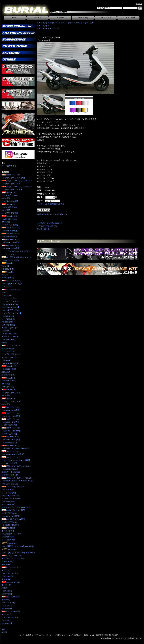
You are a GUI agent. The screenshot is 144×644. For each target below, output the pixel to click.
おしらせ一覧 (106, 17)
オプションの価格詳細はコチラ (51, 204)
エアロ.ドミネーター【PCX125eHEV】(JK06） (10, 340)
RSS (3, 629)
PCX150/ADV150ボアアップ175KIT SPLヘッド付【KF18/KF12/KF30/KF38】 (11, 617)
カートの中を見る (9, 166)
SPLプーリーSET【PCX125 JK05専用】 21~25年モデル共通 (11, 440)
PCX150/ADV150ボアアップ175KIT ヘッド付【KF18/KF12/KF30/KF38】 (11, 603)
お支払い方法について (64, 635)
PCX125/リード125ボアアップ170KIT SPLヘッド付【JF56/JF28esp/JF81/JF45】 (11, 573)
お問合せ (30, 635)
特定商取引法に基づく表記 (107, 635)
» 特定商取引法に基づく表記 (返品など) (52, 214)
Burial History (83, 17)
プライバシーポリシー (44, 635)
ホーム (22, 635)
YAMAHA (55, 29)
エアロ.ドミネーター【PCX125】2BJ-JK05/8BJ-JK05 (10, 331)
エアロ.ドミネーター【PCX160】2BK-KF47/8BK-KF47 (10, 360)
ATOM (4, 632)
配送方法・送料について (84, 635)
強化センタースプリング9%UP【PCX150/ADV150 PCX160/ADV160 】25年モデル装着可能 (18, 481)
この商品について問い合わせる (50, 223)
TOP (38, 23)
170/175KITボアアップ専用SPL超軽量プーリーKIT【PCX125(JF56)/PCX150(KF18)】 (11, 534)
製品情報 (60, 17)
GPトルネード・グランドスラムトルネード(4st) (74, 23)
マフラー (46, 26)
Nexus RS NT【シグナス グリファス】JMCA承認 (12, 393)
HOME (15, 17)
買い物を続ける (43, 229)
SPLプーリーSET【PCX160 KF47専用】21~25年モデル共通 (11, 422)
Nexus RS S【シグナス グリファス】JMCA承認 (12, 401)
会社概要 (38, 17)
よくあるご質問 (128, 17)
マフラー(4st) (47, 23)
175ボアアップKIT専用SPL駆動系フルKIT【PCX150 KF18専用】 (13, 522)
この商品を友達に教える (47, 226)
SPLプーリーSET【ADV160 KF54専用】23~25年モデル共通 (12, 431)
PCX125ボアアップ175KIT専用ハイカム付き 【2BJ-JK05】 (12, 284)
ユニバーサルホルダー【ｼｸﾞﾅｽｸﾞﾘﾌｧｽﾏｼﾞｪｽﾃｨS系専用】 (13, 490)
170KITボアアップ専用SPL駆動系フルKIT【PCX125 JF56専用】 (13, 513)
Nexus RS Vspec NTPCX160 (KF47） (8, 266)
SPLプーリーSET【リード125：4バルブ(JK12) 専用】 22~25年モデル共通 (16, 460)
